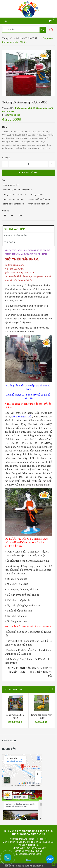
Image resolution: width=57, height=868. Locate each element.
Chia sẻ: (6, 211)
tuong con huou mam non (15, 194)
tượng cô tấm (37, 194)
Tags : (5, 180)
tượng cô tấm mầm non (39, 199)
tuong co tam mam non (14, 199)
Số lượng (6, 158)
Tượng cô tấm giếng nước (30, 285)
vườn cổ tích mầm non (39, 204)
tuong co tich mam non (13, 204)
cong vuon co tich (11, 185)
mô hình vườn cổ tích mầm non (17, 190)
